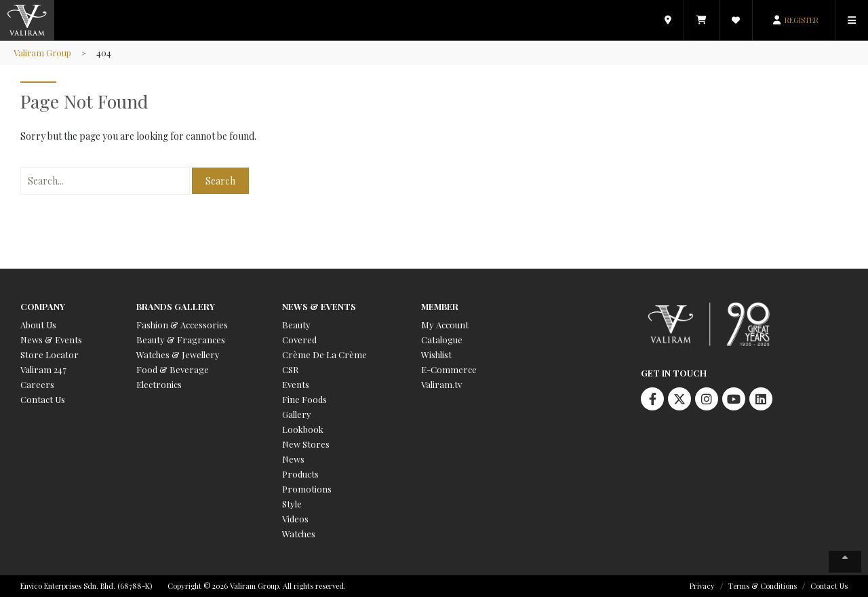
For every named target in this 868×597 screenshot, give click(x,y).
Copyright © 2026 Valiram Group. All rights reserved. (257, 586)
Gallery (297, 414)
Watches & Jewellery (178, 354)
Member (440, 306)
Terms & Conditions (763, 586)
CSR (290, 369)
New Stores (306, 444)
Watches (299, 534)
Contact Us (43, 399)
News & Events (51, 340)
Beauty (296, 325)
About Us (38, 325)
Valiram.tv (441, 384)
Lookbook (303, 429)
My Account (445, 325)
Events (296, 384)
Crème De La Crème (324, 354)
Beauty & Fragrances (181, 340)
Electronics (159, 384)
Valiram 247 (43, 369)
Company (43, 306)
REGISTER (802, 20)
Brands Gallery (176, 306)
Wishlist (436, 354)
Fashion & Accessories (182, 325)
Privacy (702, 586)
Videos (295, 519)
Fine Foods (304, 399)
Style (292, 504)
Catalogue (442, 340)
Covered (299, 340)
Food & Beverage (173, 369)
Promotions (307, 489)
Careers (37, 384)
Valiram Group (43, 53)
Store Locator (50, 354)
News (293, 459)
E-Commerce (449, 369)
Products (300, 474)
